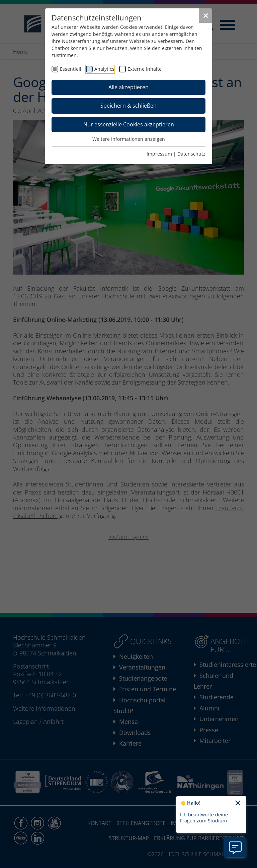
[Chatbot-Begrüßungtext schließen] (238, 803)
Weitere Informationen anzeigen (129, 139)
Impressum (159, 154)
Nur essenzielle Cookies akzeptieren (129, 124)
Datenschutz (191, 154)
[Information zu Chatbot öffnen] (235, 847)
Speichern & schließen (128, 106)
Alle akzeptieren (128, 87)
